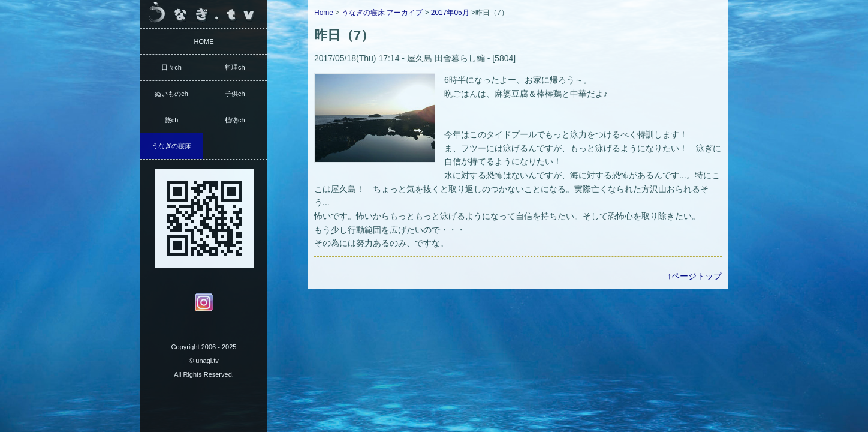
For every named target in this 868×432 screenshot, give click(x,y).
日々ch (171, 67)
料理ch (235, 67)
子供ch (235, 94)
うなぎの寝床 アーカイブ (382, 13)
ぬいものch (171, 94)
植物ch (235, 120)
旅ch (172, 120)
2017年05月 (450, 13)
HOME (204, 41)
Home (324, 13)
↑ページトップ (694, 276)
